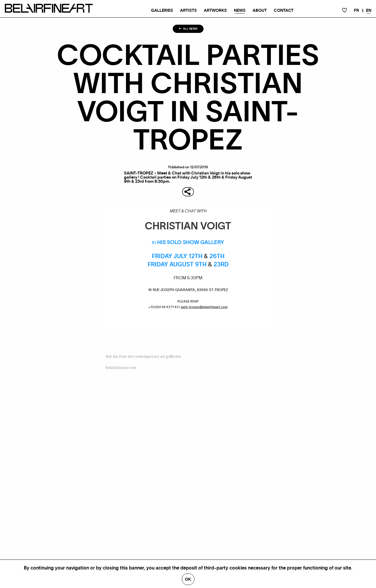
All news (188, 29)
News (240, 11)
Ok (188, 579)
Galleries (162, 11)
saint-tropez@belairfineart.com (204, 307)
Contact (284, 11)
